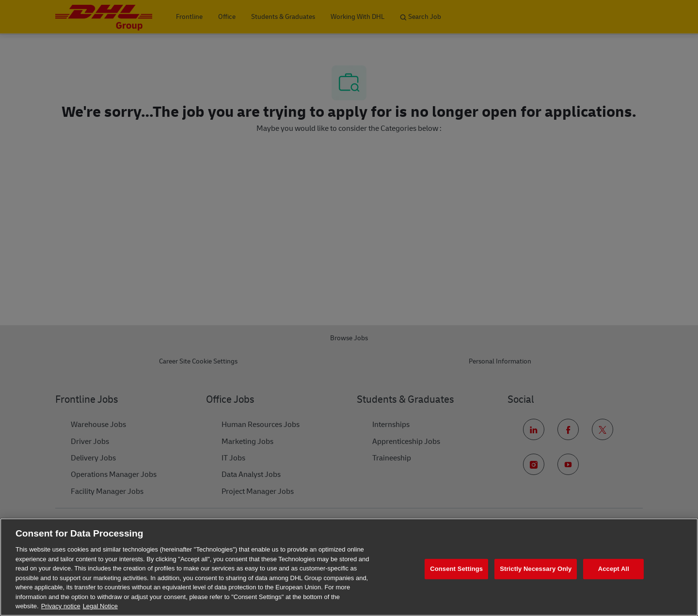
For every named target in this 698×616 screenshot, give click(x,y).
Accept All (614, 569)
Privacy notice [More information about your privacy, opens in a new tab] (61, 606)
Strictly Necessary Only (536, 569)
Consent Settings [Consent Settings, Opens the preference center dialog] (456, 569)
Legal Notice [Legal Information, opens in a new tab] (100, 606)
